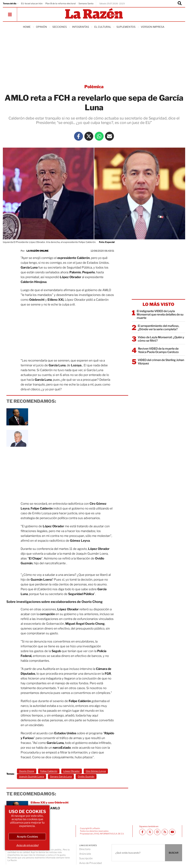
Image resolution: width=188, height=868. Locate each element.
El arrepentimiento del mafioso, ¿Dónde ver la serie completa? (159, 328)
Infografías (81, 27)
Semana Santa (86, 3)
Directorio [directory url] (85, 849)
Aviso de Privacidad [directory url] (90, 863)
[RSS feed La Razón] (165, 832)
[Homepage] (94, 14)
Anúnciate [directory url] (85, 854)
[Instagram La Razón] (157, 832)
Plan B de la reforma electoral (61, 3)
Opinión (41, 27)
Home (27, 27)
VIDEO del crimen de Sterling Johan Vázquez (161, 362)
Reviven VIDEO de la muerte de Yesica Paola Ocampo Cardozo (158, 350)
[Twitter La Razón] (89, 136)
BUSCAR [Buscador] (174, 853)
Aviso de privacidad (27, 845)
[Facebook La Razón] (79, 136)
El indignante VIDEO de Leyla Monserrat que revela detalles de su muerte (160, 314)
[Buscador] (180, 4)
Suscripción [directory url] (86, 858)
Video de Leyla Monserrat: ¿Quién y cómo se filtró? (161, 339)
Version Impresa (153, 27)
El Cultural (103, 27)
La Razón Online (38, 251)
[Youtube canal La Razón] (172, 832)
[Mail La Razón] (109, 136)
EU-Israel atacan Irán (32, 3)
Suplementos (126, 27)
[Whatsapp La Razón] (99, 136)
